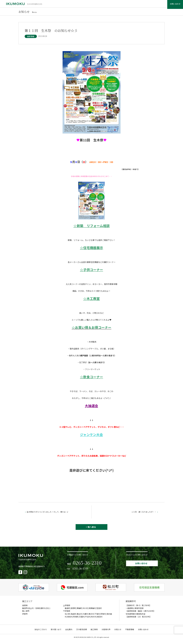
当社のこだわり (66, 5)
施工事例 (119, 5)
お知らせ (142, 5)
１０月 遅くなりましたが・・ (144, 514)
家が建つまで (81, 5)
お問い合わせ (172, 5)
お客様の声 (130, 5)
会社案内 (94, 5)
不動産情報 (154, 5)
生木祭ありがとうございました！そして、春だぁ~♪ (48, 514)
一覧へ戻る (91, 530)
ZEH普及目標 (106, 5)
